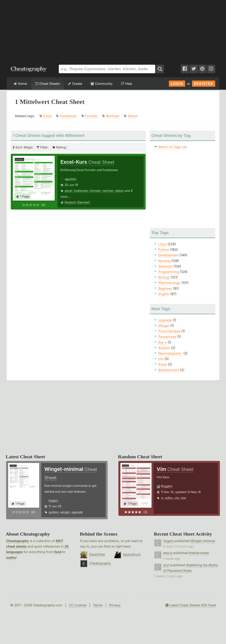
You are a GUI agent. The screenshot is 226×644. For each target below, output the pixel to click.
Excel (47, 116)
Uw (161, 359)
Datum (133, 116)
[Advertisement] (113, 30)
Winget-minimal (203, 541)
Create (75, 84)
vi (162, 498)
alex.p (168, 553)
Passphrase (167, 337)
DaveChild (97, 554)
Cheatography (17, 541)
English (164, 294)
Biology (164, 277)
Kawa (163, 364)
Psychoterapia (169, 331)
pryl (166, 565)
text (184, 498)
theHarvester (199, 553)
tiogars (53, 500)
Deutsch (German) (77, 202)
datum (120, 191)
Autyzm (164, 348)
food (58, 552)
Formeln (91, 116)
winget (65, 512)
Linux (162, 244)
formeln (95, 191)
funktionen (81, 191)
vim (177, 498)
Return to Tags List (173, 147)
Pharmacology (169, 283)
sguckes (70, 179)
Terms (98, 605)
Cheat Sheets (48, 84)
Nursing (164, 261)
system (54, 512)
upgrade (77, 512)
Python (164, 250)
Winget (164, 326)
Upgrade (165, 320)
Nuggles (167, 486)
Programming (169, 272)
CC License (78, 605)
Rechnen (113, 116)
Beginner (165, 288)
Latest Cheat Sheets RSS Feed (191, 605)
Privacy (115, 605)
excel (68, 191)
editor (169, 498)
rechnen (108, 191)
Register (204, 84)
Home (20, 84)
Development (168, 255)
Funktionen (68, 116)
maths (11, 558)
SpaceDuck (132, 554)
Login (177, 84)
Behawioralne (169, 370)
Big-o (162, 342)
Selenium (165, 266)
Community (102, 84)
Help (126, 84)
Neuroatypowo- (170, 353)
